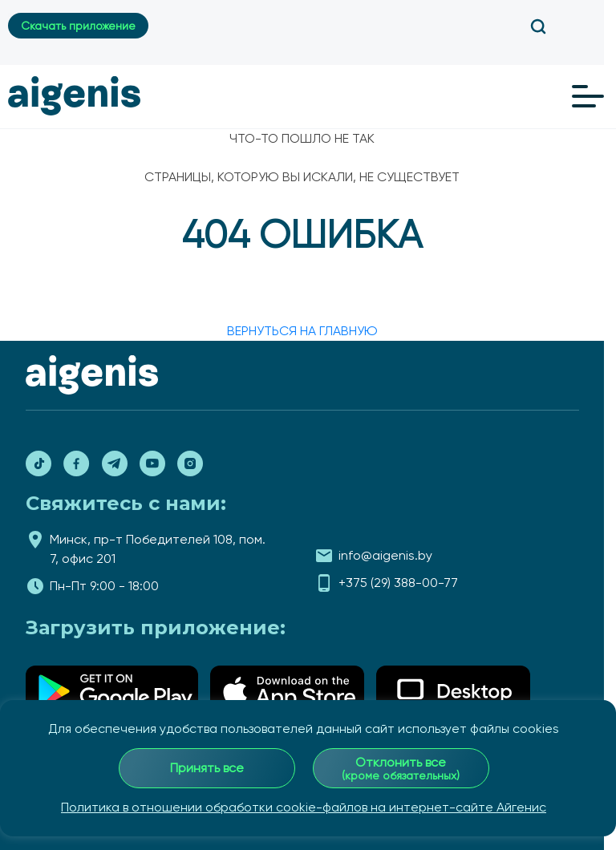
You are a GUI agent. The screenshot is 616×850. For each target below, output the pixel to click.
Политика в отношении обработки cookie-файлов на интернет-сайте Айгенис (304, 807)
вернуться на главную (302, 331)
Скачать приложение (78, 26)
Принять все (207, 768)
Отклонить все (401, 768)
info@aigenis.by (385, 555)
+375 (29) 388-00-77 (398, 583)
